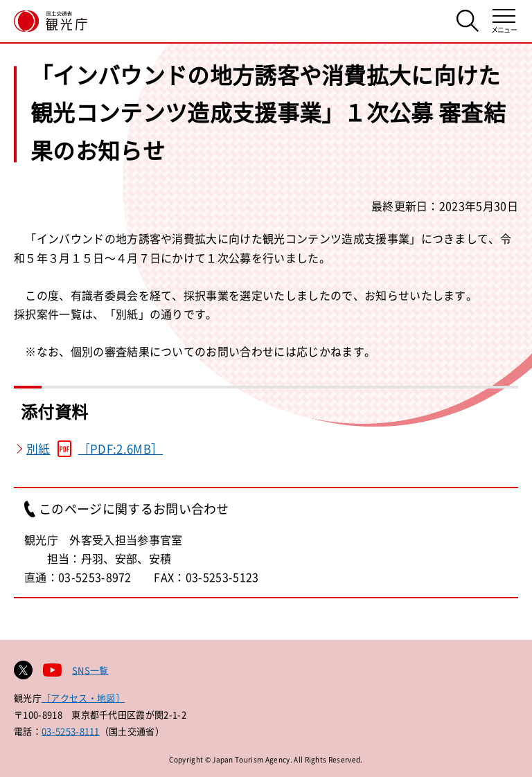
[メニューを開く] (504, 21)
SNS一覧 (90, 670)
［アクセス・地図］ (83, 698)
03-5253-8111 (71, 731)
